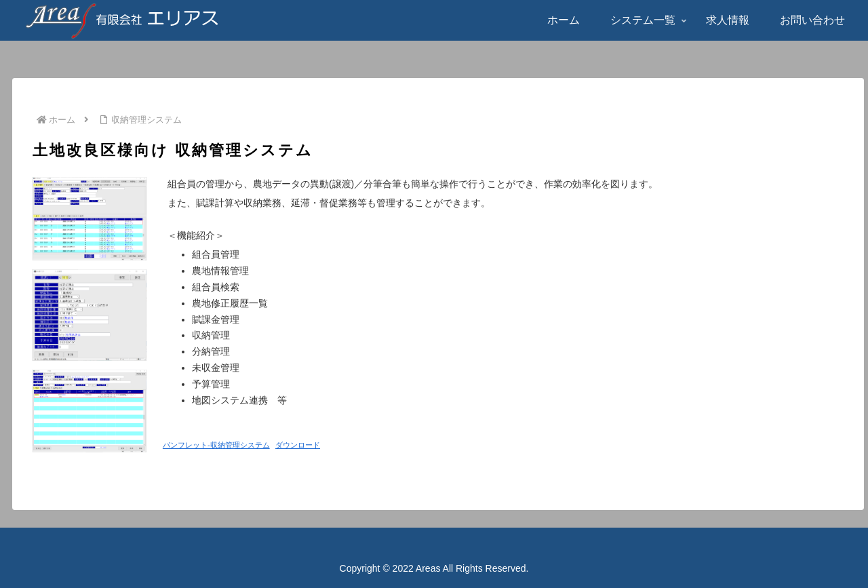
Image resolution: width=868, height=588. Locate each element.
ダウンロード (298, 445)
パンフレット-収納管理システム (216, 445)
